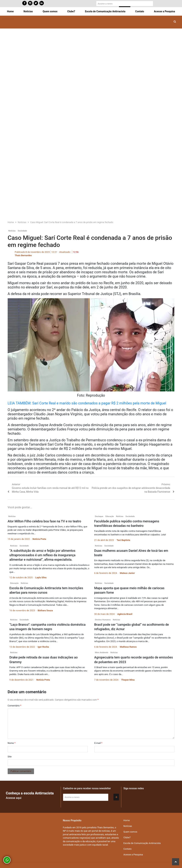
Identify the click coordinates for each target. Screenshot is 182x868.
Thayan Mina (128, 680)
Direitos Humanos (103, 620)
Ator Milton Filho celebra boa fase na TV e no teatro (44, 521)
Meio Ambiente (102, 653)
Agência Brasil (125, 614)
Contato (140, 11)
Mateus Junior (127, 573)
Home (10, 11)
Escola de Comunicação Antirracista (105, 11)
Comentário (15, 706)
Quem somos (50, 11)
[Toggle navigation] (8, 19)
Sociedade (22, 231)
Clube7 (71, 11)
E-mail (98, 743)
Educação (110, 516)
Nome (12, 743)
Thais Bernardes (23, 255)
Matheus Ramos (128, 647)
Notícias (28, 11)
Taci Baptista (123, 540)
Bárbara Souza (45, 610)
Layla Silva (41, 578)
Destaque (99, 516)
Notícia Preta (39, 539)
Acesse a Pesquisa (164, 11)
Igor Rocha (43, 647)
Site (10, 757)
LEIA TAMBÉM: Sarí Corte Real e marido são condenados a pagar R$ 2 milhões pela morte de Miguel (87, 403)
